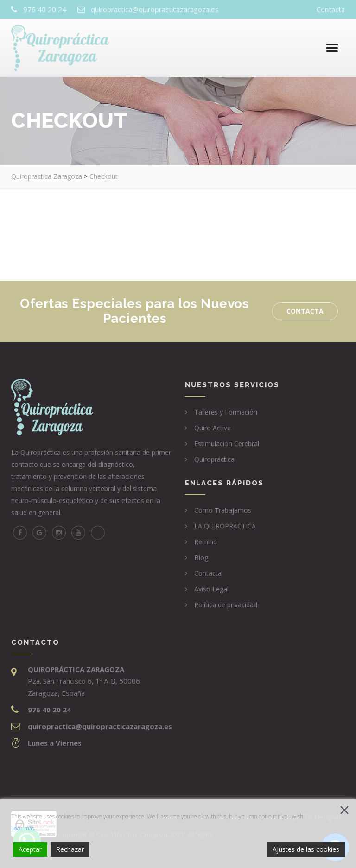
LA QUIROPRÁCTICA (225, 526)
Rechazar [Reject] (70, 849)
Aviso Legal (211, 589)
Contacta (331, 9)
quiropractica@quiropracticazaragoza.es (155, 9)
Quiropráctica (214, 459)
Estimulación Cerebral (227, 443)
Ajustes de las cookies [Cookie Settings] (306, 849)
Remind (206, 542)
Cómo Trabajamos (223, 510)
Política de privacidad (226, 605)
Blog (201, 557)
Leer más (23, 828)
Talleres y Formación (226, 412)
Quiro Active (213, 428)
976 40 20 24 (45, 9)
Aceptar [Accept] (30, 849)
